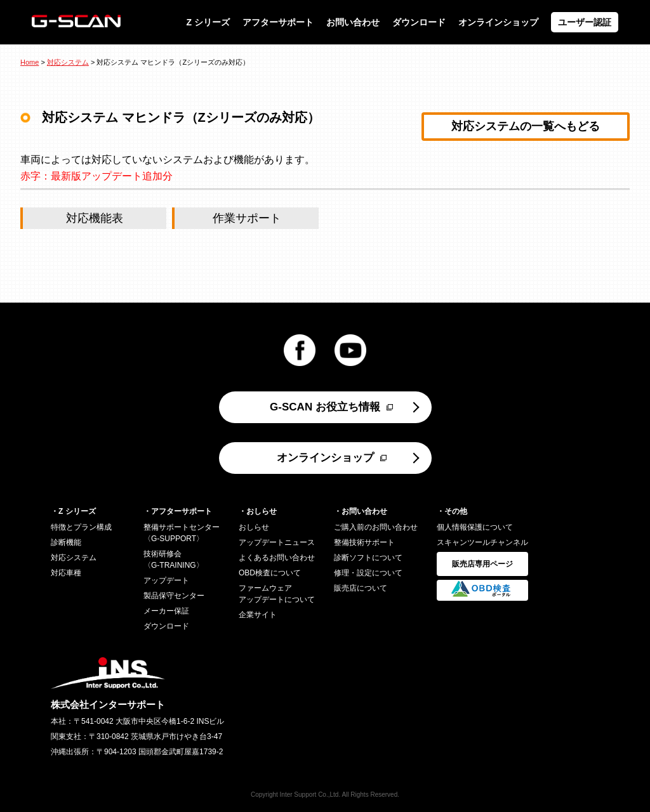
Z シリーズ (208, 22)
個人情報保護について (475, 527)
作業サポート (247, 218)
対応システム (68, 62)
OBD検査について (270, 573)
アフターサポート (278, 22)
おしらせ (254, 527)
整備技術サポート (364, 542)
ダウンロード (419, 22)
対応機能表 (95, 218)
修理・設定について (368, 573)
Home (30, 62)
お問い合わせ (353, 22)
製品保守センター (174, 596)
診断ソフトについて (368, 558)
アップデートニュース (277, 542)
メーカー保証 (166, 611)
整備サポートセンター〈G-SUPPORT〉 (182, 533)
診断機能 (66, 542)
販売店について (361, 588)
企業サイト (258, 615)
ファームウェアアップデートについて (277, 594)
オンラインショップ (498, 22)
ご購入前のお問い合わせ (376, 527)
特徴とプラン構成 (81, 527)
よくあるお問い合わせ (277, 558)
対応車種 (66, 573)
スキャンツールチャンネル (482, 542)
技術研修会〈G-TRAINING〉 (174, 560)
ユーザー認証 (585, 22)
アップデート (166, 580)
